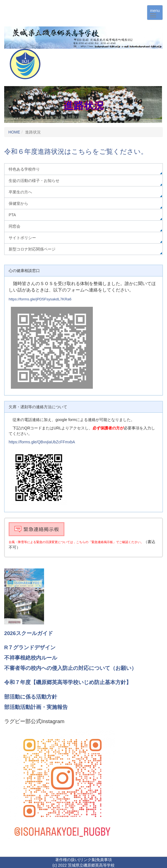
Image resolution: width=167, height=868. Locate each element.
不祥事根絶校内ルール (31, 658)
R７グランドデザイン (30, 647)
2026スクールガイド (29, 633)
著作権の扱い (67, 860)
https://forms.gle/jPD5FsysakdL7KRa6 (40, 299)
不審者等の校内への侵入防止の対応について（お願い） (70, 668)
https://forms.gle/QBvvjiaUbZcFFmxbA (42, 442)
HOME (14, 132)
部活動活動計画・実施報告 (36, 707)
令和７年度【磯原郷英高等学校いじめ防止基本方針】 (68, 682)
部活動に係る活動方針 (31, 697)
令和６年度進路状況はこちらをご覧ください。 (76, 151)
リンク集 (88, 860)
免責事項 (104, 860)
